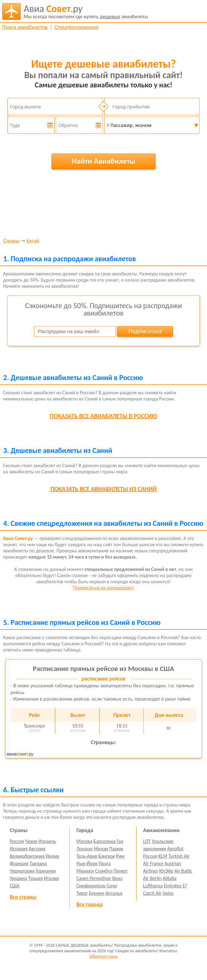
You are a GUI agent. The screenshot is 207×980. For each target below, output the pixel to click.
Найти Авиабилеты (103, 161)
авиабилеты (86, 11)
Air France (153, 863)
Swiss (168, 893)
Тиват (82, 893)
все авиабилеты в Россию (104, 416)
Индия (52, 856)
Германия (46, 871)
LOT (147, 841)
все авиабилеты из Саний (103, 489)
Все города (89, 904)
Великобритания (27, 856)
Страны (12, 241)
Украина (18, 878)
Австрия (37, 849)
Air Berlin (152, 878)
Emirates (172, 886)
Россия (17, 841)
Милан (101, 849)
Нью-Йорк (87, 863)
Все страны (23, 897)
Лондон (85, 849)
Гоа (120, 841)
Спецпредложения (77, 27)
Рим (120, 856)
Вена (117, 878)
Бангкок (106, 856)
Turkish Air (179, 856)
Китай (33, 241)
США (14, 886)
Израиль (47, 841)
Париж (116, 849)
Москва (84, 841)
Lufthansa (153, 886)
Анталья (114, 893)
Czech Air (152, 893)
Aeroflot (175, 849)
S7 (185, 886)
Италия (51, 878)
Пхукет (121, 871)
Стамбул (104, 871)
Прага (105, 863)
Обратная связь (103, 956)
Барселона (104, 841)
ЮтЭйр (166, 871)
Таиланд (38, 863)
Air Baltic (183, 871)
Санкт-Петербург (94, 878)
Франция (19, 863)
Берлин (96, 893)
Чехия (31, 841)
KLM (163, 856)
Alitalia (169, 878)
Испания (18, 849)
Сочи (112, 886)
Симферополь (91, 886)
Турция (35, 878)
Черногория (22, 871)
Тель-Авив (87, 856)
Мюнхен (85, 871)
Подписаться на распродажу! (103, 588)
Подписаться (145, 331)
